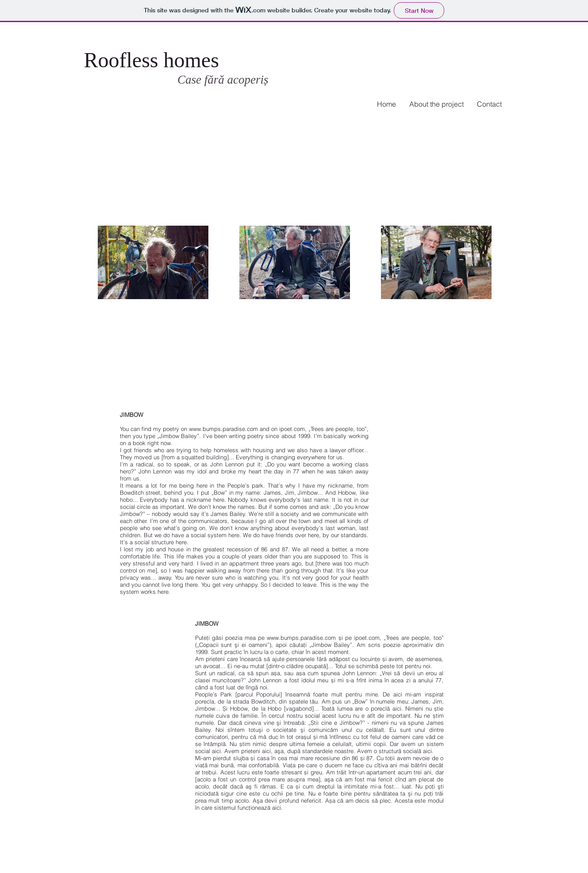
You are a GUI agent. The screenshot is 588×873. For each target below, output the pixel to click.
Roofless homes (154, 60)
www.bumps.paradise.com (223, 429)
